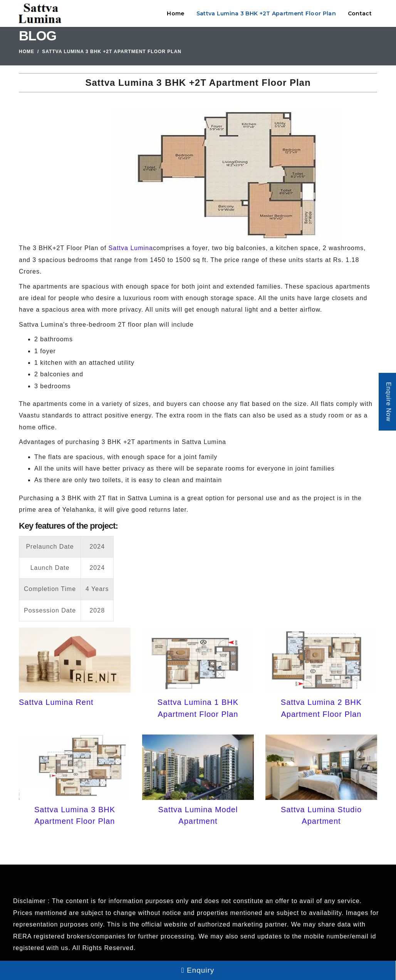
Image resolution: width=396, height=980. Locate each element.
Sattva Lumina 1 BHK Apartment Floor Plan (198, 708)
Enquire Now (388, 402)
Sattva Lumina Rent (56, 702)
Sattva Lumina (131, 248)
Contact (360, 13)
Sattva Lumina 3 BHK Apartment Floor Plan (75, 815)
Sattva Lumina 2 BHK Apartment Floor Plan (321, 708)
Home (175, 13)
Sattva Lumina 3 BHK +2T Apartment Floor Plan (266, 13)
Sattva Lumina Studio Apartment (321, 815)
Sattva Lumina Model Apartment (198, 815)
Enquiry (198, 970)
